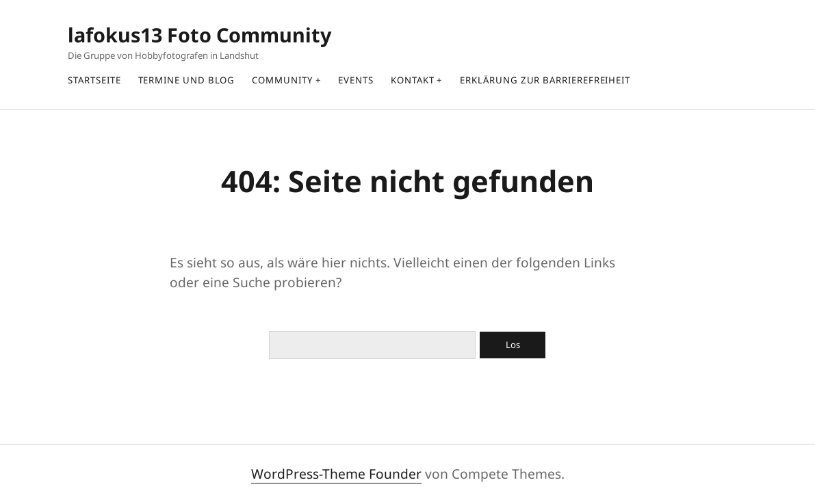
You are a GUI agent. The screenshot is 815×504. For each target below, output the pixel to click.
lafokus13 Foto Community (199, 35)
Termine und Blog (187, 80)
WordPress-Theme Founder (336, 474)
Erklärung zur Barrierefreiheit (545, 80)
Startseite (94, 80)
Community (282, 80)
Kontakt (412, 80)
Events (356, 80)
